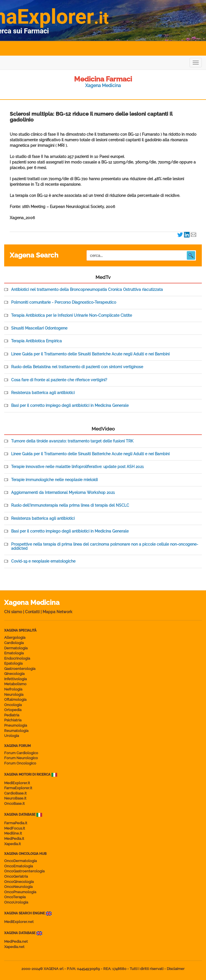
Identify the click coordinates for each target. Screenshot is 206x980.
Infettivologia (15, 679)
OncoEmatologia (19, 866)
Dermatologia (16, 648)
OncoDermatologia (20, 861)
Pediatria (12, 715)
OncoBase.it (14, 804)
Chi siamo (13, 612)
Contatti (32, 612)
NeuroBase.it (15, 798)
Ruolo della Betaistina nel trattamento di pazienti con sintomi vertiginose (77, 367)
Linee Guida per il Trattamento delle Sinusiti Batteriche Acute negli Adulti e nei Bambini (90, 354)
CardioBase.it (15, 793)
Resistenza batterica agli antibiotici (43, 393)
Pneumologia (16, 725)
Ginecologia (14, 674)
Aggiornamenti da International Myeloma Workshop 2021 (63, 493)
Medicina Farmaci (103, 79)
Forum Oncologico (20, 763)
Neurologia (14, 695)
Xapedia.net (14, 947)
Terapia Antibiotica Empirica (36, 341)
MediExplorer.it (17, 783)
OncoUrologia (16, 902)
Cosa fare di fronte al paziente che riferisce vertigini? (59, 380)
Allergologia (15, 638)
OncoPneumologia (20, 892)
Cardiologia (14, 643)
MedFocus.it (15, 828)
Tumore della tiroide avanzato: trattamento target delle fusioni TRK (72, 441)
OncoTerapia (15, 897)
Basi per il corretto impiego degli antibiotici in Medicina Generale (70, 406)
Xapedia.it (13, 844)
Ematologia (14, 653)
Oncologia (13, 705)
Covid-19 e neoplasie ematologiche (43, 561)
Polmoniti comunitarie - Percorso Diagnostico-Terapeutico (64, 302)
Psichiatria (13, 720)
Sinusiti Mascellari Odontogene (39, 328)
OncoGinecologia (19, 882)
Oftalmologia (15, 700)
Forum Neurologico (21, 758)
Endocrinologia (17, 658)
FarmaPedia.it (16, 823)
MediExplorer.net (19, 922)
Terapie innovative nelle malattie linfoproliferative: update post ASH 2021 (77, 467)
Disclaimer (176, 969)
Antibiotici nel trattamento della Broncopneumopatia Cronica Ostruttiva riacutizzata (87, 290)
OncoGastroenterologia (24, 871)
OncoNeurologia (18, 887)
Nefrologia (13, 689)
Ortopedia (13, 710)
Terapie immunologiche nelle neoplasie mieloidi (54, 480)
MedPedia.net (16, 941)
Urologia (12, 736)
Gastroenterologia (20, 669)
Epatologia (13, 663)
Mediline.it (13, 833)
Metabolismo (15, 684)
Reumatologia (16, 731)
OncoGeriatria (16, 876)
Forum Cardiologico (21, 753)
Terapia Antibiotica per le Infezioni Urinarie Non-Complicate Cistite (72, 315)
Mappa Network (57, 612)
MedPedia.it (14, 839)
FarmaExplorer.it (18, 788)
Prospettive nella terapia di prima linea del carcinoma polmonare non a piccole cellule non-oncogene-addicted (105, 546)
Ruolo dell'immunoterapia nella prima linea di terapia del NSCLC (70, 505)
